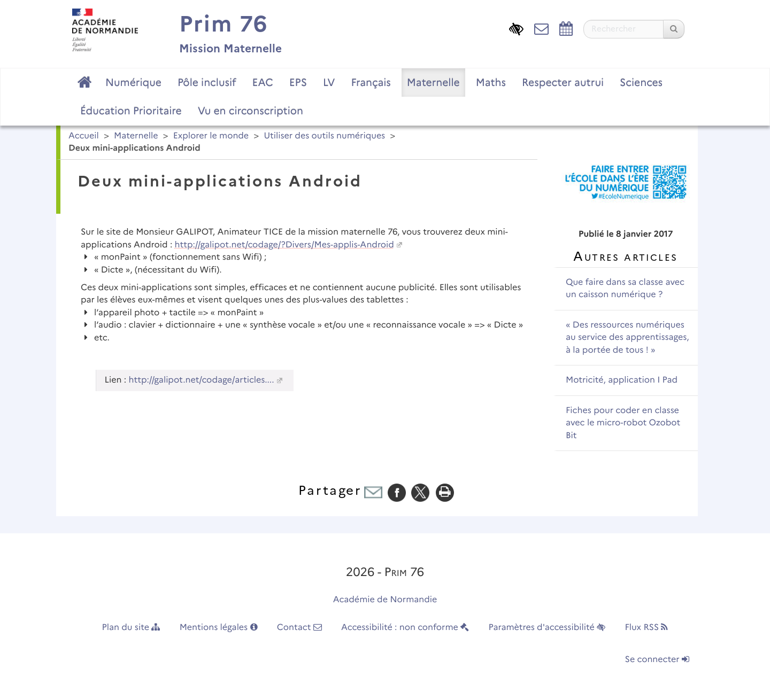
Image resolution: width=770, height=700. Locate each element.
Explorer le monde (211, 136)
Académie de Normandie (385, 600)
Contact (299, 628)
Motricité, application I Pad (622, 380)
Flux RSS (646, 628)
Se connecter (657, 660)
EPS (298, 82)
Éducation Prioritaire (131, 111)
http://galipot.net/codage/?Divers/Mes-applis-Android (284, 245)
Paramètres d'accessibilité (547, 628)
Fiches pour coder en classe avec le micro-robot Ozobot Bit (623, 423)
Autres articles (625, 256)
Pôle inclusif (207, 82)
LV (329, 82)
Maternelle (433, 82)
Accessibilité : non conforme (405, 628)
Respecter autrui (563, 82)
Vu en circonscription (251, 111)
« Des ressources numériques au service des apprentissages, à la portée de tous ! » (627, 338)
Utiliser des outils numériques (324, 136)
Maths (491, 82)
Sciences (641, 82)
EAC (262, 82)
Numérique (133, 82)
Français (371, 82)
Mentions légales (219, 628)
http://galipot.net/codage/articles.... (202, 380)
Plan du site (131, 628)
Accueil (84, 136)
